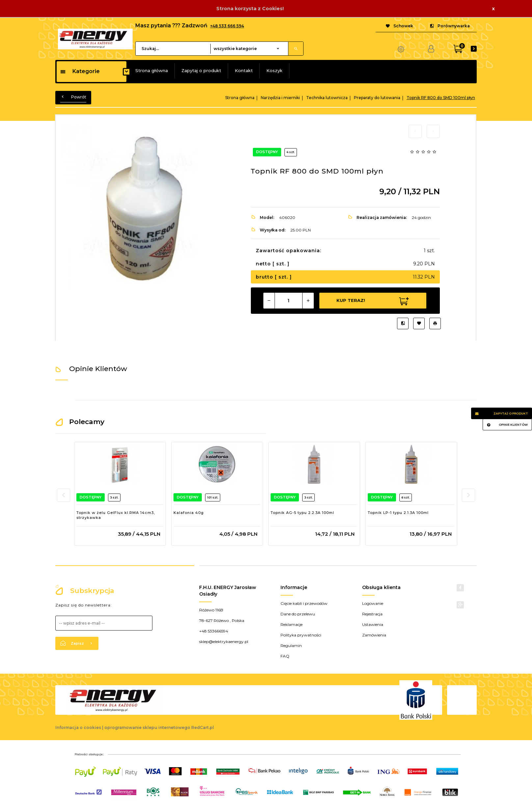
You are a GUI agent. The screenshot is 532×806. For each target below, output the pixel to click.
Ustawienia (373, 624)
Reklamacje (292, 624)
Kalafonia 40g (189, 513)
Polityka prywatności (301, 635)
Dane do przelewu (298, 614)
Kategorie (80, 71)
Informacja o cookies (78, 727)
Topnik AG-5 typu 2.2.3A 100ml (302, 513)
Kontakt (244, 70)
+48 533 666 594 (227, 26)
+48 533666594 (214, 631)
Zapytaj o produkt (201, 70)
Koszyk (274, 70)
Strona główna (152, 70)
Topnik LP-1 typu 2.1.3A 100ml (398, 513)
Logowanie (373, 603)
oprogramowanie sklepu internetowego (147, 727)
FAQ (285, 656)
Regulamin (291, 645)
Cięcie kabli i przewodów (304, 603)
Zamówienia (374, 635)
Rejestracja (372, 614)
